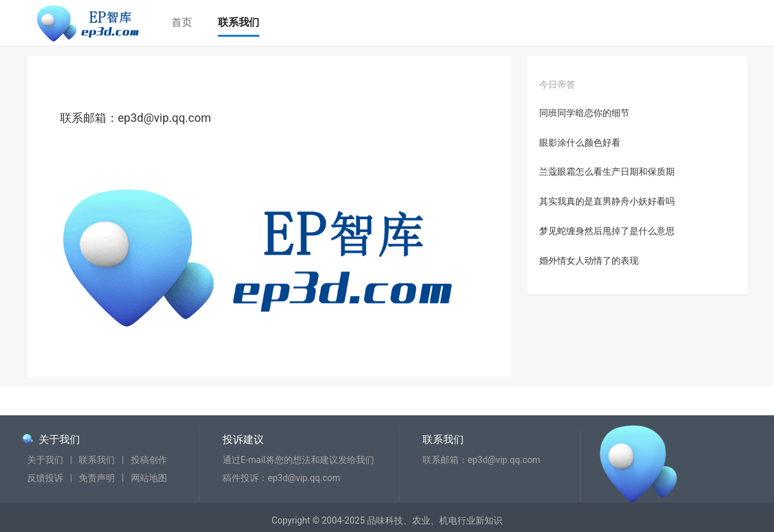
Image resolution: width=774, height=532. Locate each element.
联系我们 (239, 22)
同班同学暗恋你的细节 (584, 113)
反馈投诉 (45, 478)
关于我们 (59, 439)
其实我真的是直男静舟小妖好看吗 (607, 201)
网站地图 (149, 478)
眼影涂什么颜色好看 (580, 143)
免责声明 (97, 478)
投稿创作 (149, 460)
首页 (182, 22)
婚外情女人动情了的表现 (589, 261)
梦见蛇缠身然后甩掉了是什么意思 (607, 231)
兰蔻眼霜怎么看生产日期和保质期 (607, 172)
